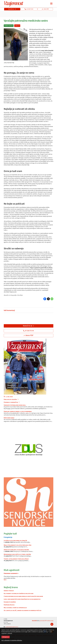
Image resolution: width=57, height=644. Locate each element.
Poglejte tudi (10, 534)
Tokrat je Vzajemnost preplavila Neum (16, 559)
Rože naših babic (9, 418)
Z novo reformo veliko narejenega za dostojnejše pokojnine (23, 596)
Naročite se (12, 9)
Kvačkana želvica (9, 605)
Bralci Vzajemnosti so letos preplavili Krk (18, 545)
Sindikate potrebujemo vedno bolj (15, 405)
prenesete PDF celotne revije (47, 621)
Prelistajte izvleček (11, 399)
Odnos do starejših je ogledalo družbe (16, 550)
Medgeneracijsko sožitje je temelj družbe (17, 554)
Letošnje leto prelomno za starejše (15, 541)
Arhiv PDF (45, 9)
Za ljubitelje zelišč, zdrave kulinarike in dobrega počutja (23, 610)
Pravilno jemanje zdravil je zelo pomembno (18, 411)
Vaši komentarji (9, 310)
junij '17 (17, 26)
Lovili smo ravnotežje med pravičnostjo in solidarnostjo (22, 599)
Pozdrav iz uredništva (12, 402)
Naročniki (34, 621)
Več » (5, 580)
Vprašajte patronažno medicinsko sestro (26, 21)
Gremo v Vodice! (9, 591)
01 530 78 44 (29, 9)
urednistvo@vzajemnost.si (11, 627)
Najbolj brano (11, 587)
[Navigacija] (51, 4)
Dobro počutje (9, 26)
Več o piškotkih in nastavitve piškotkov (12, 640)
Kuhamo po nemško (10, 602)
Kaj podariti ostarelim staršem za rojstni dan (19, 594)
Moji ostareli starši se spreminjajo (15, 608)
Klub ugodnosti (12, 570)
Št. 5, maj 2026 (8, 397)
